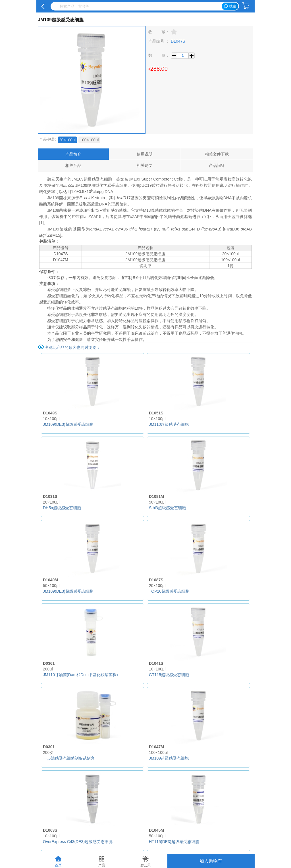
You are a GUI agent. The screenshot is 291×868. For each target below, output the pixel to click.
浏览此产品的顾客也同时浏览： (72, 347)
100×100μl (89, 140)
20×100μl (67, 140)
